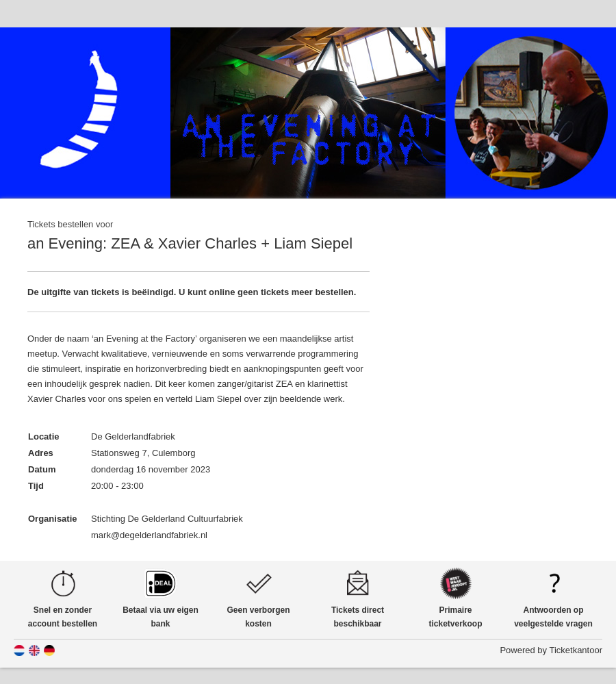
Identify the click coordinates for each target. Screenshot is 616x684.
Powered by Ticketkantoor (551, 650)
